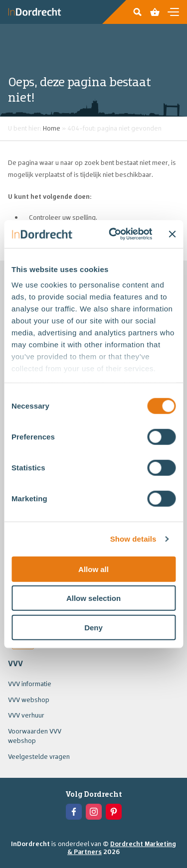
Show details (133, 539)
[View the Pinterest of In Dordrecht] (114, 812)
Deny (93, 627)
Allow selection (93, 598)
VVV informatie (30, 684)
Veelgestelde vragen (39, 756)
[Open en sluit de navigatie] (173, 12)
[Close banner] (172, 234)
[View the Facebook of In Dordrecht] (74, 812)
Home (52, 128)
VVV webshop (29, 700)
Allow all (93, 569)
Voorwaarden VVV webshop (35, 736)
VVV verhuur (26, 715)
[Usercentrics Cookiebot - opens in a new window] (113, 234)
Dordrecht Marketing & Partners (122, 848)
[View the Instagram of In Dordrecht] (94, 812)
